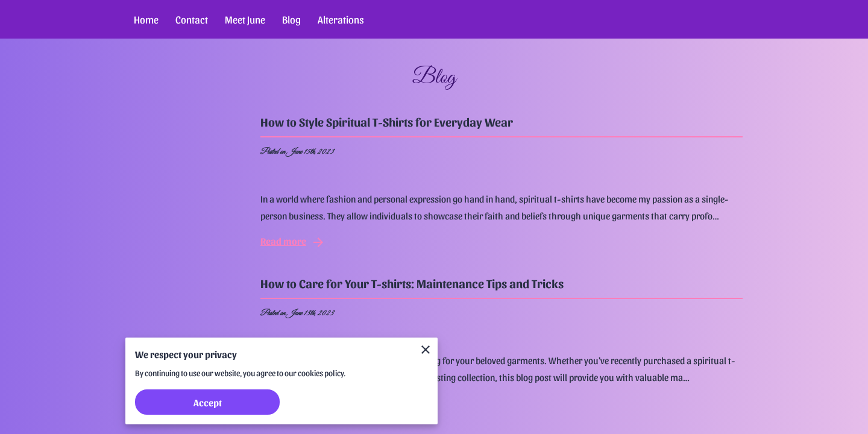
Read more (293, 242)
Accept (208, 402)
